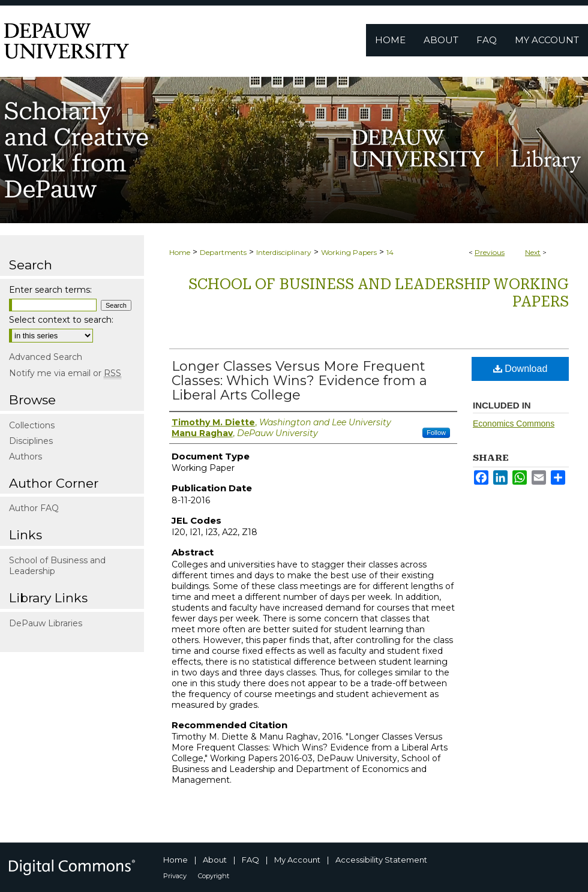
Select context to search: (61, 320)
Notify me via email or (65, 373)
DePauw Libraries (46, 623)
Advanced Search (46, 357)
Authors (25, 456)
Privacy (175, 876)
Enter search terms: (50, 290)
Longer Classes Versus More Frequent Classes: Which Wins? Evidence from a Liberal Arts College (299, 381)
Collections (32, 425)
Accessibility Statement (381, 860)
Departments (223, 252)
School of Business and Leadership (57, 566)
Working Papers (349, 252)
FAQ (250, 860)
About (215, 860)
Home (180, 252)
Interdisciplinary (284, 252)
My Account (297, 860)
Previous (490, 252)
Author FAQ (34, 508)
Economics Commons (514, 424)
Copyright (214, 876)
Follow (436, 433)
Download (520, 369)
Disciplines (31, 441)
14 (390, 252)
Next (533, 252)
